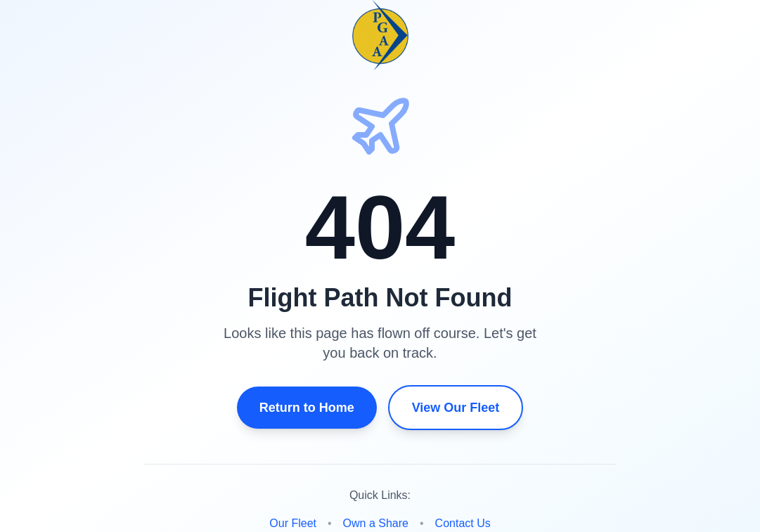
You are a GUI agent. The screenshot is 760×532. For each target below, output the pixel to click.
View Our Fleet (456, 408)
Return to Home (307, 408)
